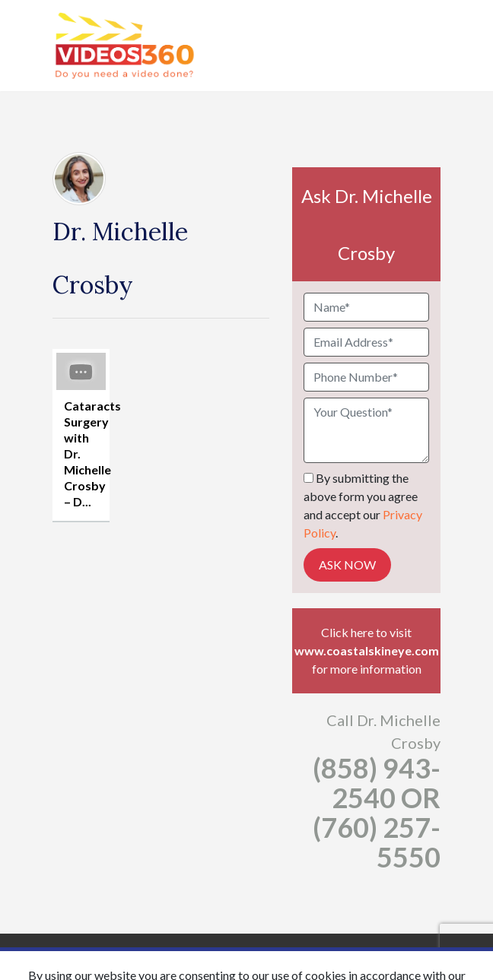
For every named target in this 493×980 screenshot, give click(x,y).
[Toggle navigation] (431, 46)
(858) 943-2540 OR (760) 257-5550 (377, 812)
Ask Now (347, 565)
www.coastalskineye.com (367, 650)
